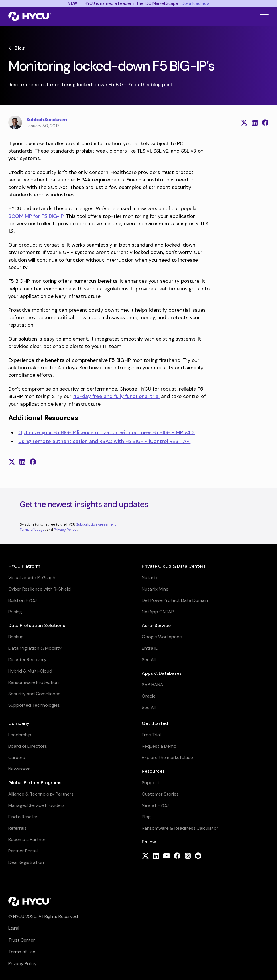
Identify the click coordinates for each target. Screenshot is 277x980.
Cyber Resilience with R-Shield (39, 589)
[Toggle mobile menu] (264, 17)
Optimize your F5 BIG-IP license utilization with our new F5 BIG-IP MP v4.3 (106, 432)
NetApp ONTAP (158, 612)
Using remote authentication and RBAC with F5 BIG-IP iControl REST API (104, 441)
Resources (153, 771)
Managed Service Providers (36, 805)
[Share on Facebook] (265, 123)
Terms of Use (22, 952)
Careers (17, 757)
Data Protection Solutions (37, 625)
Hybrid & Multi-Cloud (30, 671)
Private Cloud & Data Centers (174, 566)
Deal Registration (26, 862)
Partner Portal (23, 851)
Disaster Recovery (27, 660)
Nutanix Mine (155, 589)
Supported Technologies (34, 705)
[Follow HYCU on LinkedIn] (156, 856)
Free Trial (151, 735)
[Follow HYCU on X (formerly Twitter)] (145, 856)
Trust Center (22, 940)
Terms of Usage (32, 530)
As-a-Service (156, 625)
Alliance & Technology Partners (41, 794)
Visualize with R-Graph (32, 578)
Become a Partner (27, 839)
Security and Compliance (34, 694)
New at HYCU (155, 805)
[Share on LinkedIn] (255, 123)
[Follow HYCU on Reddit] (198, 856)
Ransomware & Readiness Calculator (180, 828)
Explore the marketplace (167, 757)
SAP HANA (153, 685)
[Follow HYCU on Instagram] (188, 856)
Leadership (20, 735)
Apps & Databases (162, 673)
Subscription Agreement (96, 524)
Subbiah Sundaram (47, 120)
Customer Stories (160, 794)
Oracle (149, 696)
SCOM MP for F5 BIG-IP (36, 216)
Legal (14, 928)
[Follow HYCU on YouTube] (167, 856)
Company (19, 723)
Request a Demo (159, 746)
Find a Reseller (23, 817)
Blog (17, 48)
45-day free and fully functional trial (116, 396)
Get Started (155, 723)
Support (151, 783)
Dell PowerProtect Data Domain (175, 600)
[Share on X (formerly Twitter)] (244, 123)
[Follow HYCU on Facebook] (177, 856)
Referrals (17, 828)
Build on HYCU (23, 600)
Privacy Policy (66, 530)
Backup (16, 637)
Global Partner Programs (35, 783)
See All (149, 660)
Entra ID (150, 648)
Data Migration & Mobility (35, 648)
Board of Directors (28, 746)
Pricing (15, 612)
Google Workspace (162, 637)
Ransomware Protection (33, 682)
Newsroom (19, 769)
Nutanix (150, 578)
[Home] (30, 17)
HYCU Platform (24, 566)
